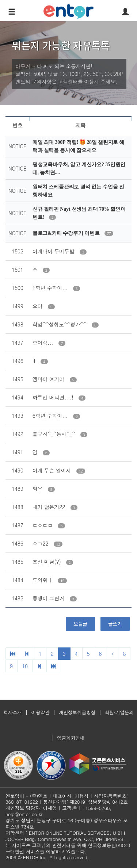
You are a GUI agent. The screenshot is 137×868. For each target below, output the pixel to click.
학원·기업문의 (119, 712)
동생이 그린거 (49, 598)
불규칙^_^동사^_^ (55, 434)
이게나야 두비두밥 (54, 251)
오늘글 (80, 624)
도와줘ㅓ (43, 580)
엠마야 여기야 (49, 379)
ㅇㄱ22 (41, 543)
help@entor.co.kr (24, 814)
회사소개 (12, 712)
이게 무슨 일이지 (53, 470)
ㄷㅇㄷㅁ (43, 525)
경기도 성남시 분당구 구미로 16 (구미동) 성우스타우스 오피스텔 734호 (67, 823)
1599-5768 (98, 808)
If (35, 361)
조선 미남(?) (47, 562)
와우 (38, 489)
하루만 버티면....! (54, 397)
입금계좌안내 (71, 738)
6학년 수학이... (51, 416)
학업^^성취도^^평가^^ (60, 324)
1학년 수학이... (51, 288)
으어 (38, 306)
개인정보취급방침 (77, 712)
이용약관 (40, 712)
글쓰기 (115, 624)
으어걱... (44, 343)
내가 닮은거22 (50, 507)
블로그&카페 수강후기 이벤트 (67, 233)
